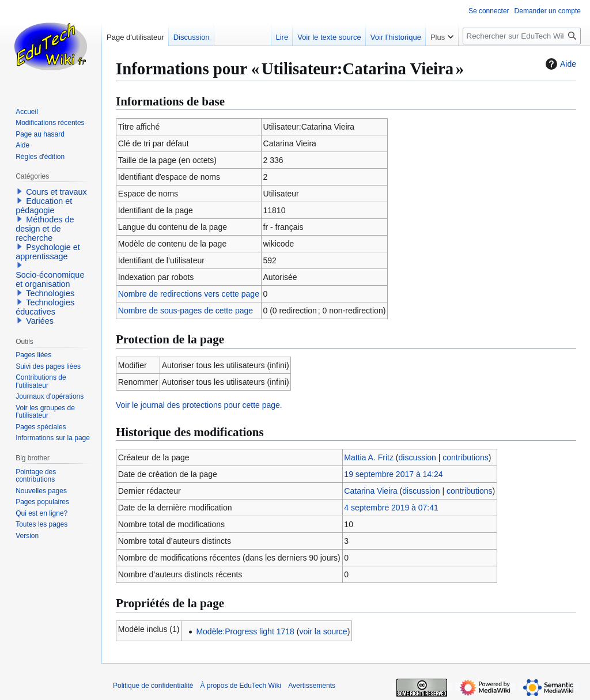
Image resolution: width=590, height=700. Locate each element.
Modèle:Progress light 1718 (245, 631)
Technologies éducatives (45, 307)
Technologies (50, 293)
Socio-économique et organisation (50, 279)
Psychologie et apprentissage (48, 252)
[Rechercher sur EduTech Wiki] (522, 36)
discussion (417, 457)
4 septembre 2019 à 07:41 (391, 508)
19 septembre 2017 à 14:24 (393, 474)
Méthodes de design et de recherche (45, 229)
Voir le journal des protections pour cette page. (199, 405)
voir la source (323, 631)
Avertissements (312, 686)
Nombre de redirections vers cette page (189, 294)
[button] (20, 191)
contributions (465, 457)
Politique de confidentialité (153, 686)
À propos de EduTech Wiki (241, 686)
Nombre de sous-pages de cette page (186, 311)
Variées (40, 321)
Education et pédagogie (44, 206)
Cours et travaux (56, 192)
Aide (559, 64)
